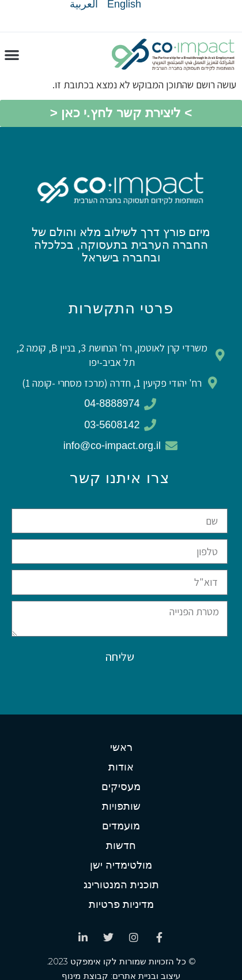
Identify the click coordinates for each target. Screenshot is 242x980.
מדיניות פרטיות (121, 904)
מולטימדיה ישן (121, 865)
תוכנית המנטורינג (121, 885)
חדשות (121, 846)
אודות (121, 767)
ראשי (121, 747)
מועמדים (121, 826)
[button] (12, 55)
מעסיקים (121, 787)
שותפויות (121, 806)
